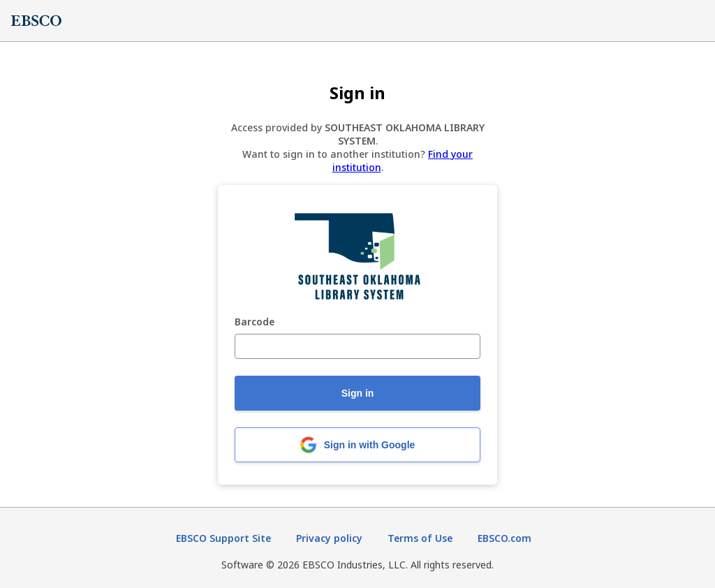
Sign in (358, 393)
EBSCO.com (504, 538)
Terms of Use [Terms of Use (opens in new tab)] (420, 538)
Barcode (255, 322)
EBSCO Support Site (223, 538)
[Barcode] (357, 346)
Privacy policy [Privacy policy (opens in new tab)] (329, 538)
